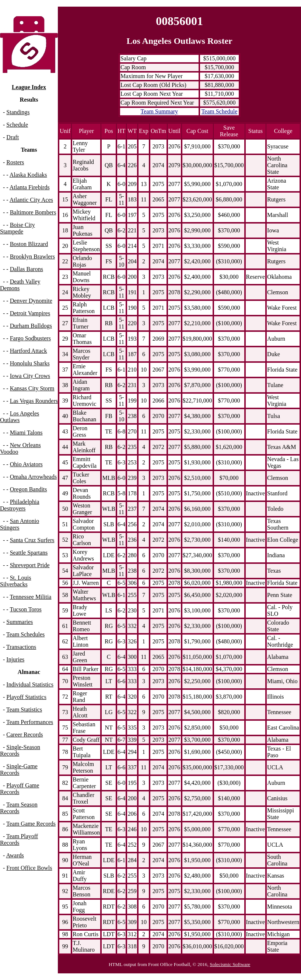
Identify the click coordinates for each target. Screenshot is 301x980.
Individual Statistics (30, 684)
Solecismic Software (230, 964)
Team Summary (160, 111)
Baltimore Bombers (33, 212)
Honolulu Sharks (30, 363)
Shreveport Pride (30, 565)
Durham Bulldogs (31, 326)
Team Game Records (31, 824)
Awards (15, 855)
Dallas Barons (27, 269)
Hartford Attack (29, 351)
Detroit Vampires (30, 313)
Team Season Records (19, 808)
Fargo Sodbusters (30, 338)
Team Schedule (219, 111)
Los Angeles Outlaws (20, 417)
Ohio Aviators (26, 464)
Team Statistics (24, 709)
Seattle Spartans (29, 553)
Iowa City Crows (30, 376)
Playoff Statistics (26, 697)
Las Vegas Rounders (34, 401)
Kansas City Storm (32, 388)
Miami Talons (26, 433)
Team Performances (30, 722)
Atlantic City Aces (31, 200)
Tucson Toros (25, 609)
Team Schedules (25, 634)
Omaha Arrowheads (34, 477)
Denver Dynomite (31, 301)
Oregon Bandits (29, 489)
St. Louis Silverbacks (15, 581)
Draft (13, 137)
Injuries (15, 659)
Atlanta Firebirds (30, 187)
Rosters (15, 162)
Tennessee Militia (30, 597)
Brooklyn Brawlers (32, 257)
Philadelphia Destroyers (20, 505)
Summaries (20, 622)
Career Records (24, 735)
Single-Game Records (19, 770)
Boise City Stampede (17, 228)
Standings (18, 112)
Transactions (21, 647)
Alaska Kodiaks (28, 175)
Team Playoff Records (19, 840)
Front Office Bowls (29, 868)
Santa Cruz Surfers (32, 540)
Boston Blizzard (29, 244)
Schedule (17, 125)
